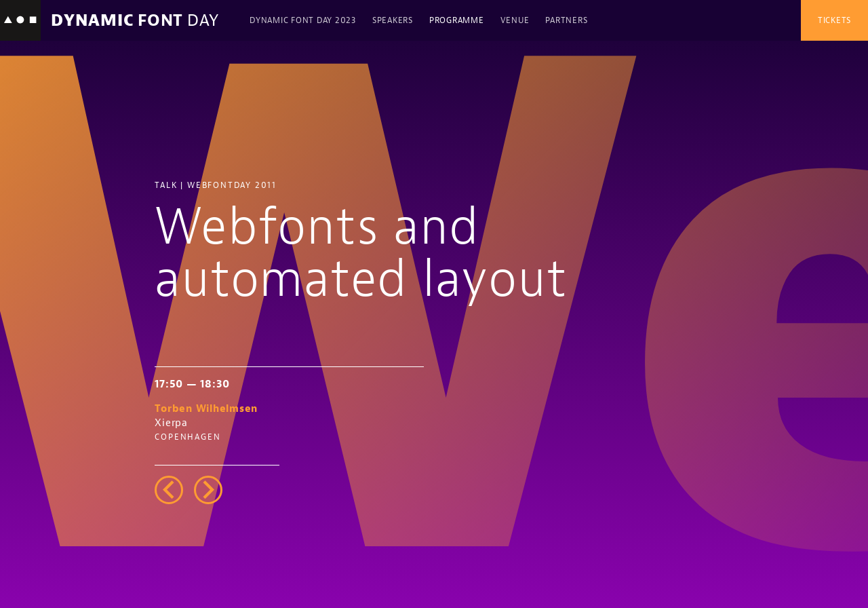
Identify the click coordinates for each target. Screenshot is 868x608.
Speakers (393, 20)
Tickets (834, 20)
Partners (566, 20)
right (208, 490)
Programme (457, 20)
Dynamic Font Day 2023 (303, 20)
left (169, 490)
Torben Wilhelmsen (206, 409)
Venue (515, 20)
